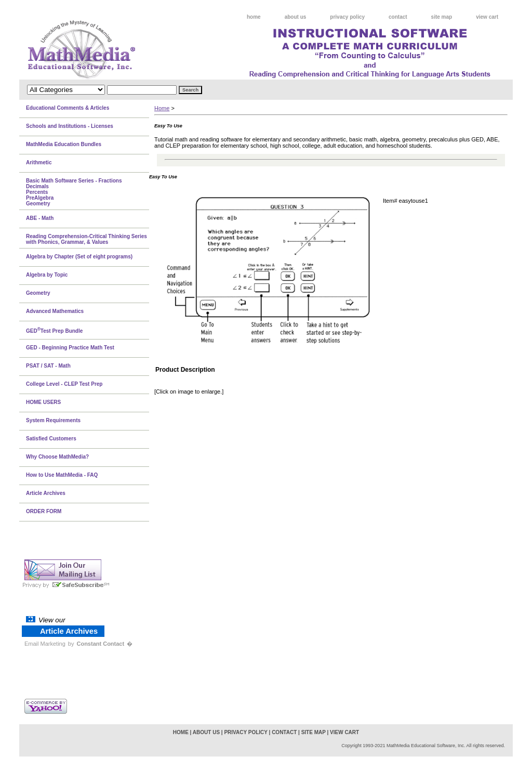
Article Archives (46, 493)
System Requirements (53, 420)
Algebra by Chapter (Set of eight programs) (79, 257)
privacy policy (347, 17)
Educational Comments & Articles (68, 108)
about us (296, 17)
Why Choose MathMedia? (57, 457)
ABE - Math (40, 218)
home (254, 17)
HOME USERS (43, 402)
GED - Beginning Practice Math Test (70, 348)
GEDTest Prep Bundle (54, 330)
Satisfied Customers (51, 439)
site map (442, 17)
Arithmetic (39, 162)
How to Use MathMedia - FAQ (62, 475)
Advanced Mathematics (55, 311)
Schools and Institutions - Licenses (70, 126)
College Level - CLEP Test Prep (64, 384)
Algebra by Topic (47, 275)
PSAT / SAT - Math (48, 366)
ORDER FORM (44, 511)
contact (398, 17)
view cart (487, 17)
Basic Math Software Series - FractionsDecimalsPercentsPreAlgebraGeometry (74, 192)
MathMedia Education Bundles (64, 144)
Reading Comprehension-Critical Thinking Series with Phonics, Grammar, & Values (87, 239)
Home (162, 108)
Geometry (38, 293)
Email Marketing (45, 644)
